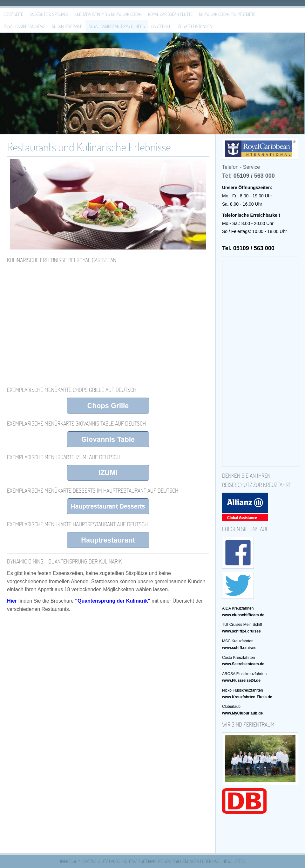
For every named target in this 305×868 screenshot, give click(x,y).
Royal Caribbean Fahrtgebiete (227, 14)
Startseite (13, 14)
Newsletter (234, 861)
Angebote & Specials (49, 14)
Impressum (70, 861)
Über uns (211, 861)
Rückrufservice (67, 26)
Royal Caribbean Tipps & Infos (117, 26)
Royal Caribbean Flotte (170, 14)
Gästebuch (161, 26)
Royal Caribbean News (24, 26)
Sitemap (148, 861)
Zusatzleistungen (195, 26)
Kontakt (130, 861)
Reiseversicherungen (179, 861)
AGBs (115, 861)
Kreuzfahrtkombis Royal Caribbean (108, 14)
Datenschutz (96, 861)
